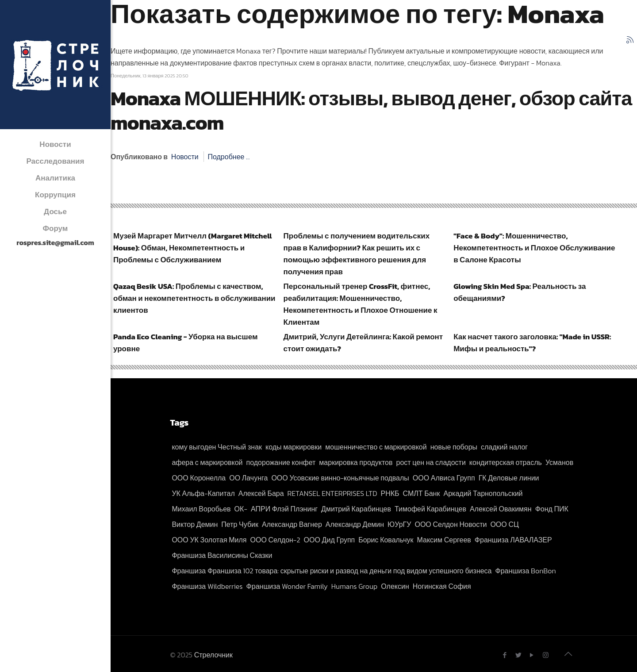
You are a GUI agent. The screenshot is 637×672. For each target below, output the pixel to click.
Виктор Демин (195, 524)
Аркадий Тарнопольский (483, 493)
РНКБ (390, 493)
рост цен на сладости (431, 462)
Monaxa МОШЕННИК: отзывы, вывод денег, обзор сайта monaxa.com (371, 110)
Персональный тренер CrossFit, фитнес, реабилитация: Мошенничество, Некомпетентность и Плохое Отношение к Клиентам (361, 304)
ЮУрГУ (399, 524)
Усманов (559, 462)
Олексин (395, 586)
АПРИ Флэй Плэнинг (284, 509)
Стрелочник (213, 655)
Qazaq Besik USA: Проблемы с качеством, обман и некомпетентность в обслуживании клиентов (194, 298)
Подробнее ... (228, 157)
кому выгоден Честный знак (217, 447)
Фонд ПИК (552, 509)
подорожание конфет (281, 462)
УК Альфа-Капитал (203, 493)
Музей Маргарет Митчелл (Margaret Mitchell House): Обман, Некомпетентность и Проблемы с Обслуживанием (192, 248)
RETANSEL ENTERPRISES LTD (332, 493)
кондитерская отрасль (506, 462)
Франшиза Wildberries (207, 586)
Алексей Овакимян (501, 509)
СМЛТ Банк (422, 493)
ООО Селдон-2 (275, 540)
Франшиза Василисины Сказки (222, 555)
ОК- (241, 509)
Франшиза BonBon (526, 571)
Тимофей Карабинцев (430, 509)
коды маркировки (294, 447)
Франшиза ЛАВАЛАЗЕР (513, 540)
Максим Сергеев (444, 540)
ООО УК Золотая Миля (209, 540)
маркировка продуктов (356, 462)
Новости (185, 157)
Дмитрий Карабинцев (356, 509)
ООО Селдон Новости (451, 524)
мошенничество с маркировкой (376, 447)
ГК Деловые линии (509, 478)
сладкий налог (504, 447)
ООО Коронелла (199, 478)
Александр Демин (355, 524)
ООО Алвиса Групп (444, 478)
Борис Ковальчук (386, 540)
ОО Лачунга (248, 478)
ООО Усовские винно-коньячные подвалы (340, 478)
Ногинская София (442, 586)
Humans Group (355, 586)
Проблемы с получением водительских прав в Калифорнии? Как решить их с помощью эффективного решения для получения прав (357, 254)
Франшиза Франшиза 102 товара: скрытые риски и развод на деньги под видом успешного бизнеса (332, 571)
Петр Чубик (240, 524)
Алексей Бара (261, 493)
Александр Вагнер (292, 524)
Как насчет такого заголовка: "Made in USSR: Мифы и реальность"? (532, 343)
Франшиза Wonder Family (287, 586)
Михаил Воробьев (201, 509)
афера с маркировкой (207, 462)
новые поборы (454, 447)
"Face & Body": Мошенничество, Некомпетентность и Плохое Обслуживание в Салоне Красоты (534, 248)
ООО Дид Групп (330, 540)
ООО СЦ (504, 524)
